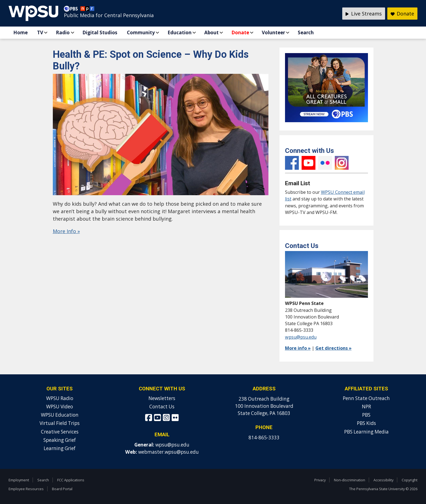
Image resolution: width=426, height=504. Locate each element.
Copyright (410, 480)
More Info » (66, 231)
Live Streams (364, 14)
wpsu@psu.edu (301, 337)
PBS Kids (366, 423)
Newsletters (162, 398)
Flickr (325, 163)
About (211, 32)
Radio (63, 32)
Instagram (342, 163)
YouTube (309, 163)
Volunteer (273, 32)
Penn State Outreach (366, 398)
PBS (366, 415)
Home (20, 32)
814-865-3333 (264, 438)
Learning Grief (60, 448)
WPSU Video (60, 407)
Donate (240, 32)
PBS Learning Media (366, 432)
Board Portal (62, 489)
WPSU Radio (60, 398)
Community (141, 32)
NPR (366, 407)
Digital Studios (100, 32)
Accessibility (383, 480)
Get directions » (334, 348)
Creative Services (60, 432)
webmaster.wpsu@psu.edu (168, 452)
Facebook (292, 163)
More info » (298, 348)
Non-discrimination (350, 480)
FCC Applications (71, 480)
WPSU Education (60, 415)
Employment (19, 480)
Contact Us (162, 407)
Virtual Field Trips (60, 423)
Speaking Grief (60, 440)
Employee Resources (26, 489)
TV (40, 32)
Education (180, 32)
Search (306, 32)
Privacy (320, 480)
